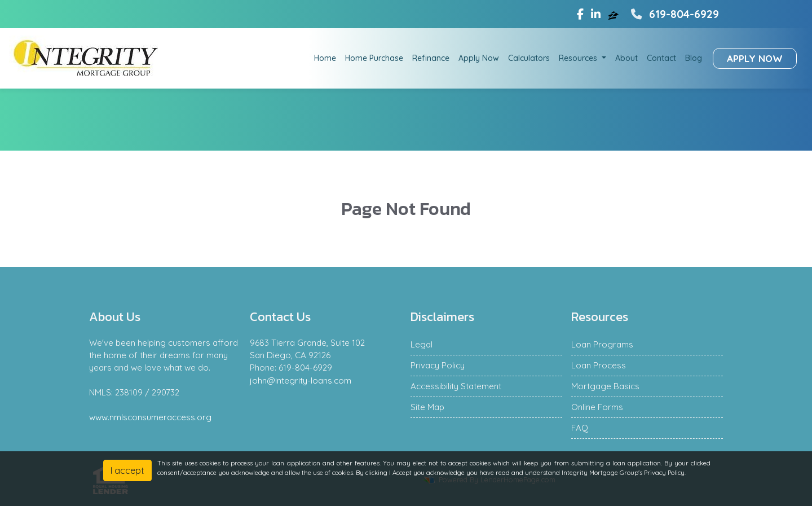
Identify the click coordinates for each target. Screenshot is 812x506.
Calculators (529, 58)
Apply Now (479, 58)
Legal (422, 344)
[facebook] (580, 14)
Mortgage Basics (605, 386)
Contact (661, 58)
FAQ (580, 428)
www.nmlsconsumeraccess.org (150, 417)
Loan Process (599, 365)
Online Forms (597, 407)
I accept (127, 470)
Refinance (431, 58)
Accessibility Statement (456, 386)
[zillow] (615, 14)
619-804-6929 (674, 14)
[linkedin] (596, 14)
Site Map (427, 407)
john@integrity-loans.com (301, 380)
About (626, 58)
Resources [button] (579, 58)
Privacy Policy (438, 365)
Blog (694, 58)
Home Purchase (374, 58)
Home (325, 58)
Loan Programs (602, 344)
